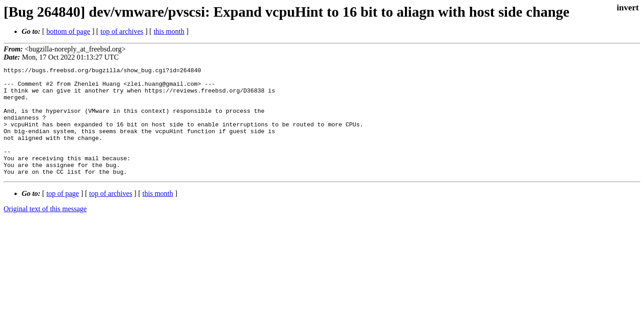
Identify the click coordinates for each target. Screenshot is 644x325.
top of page (63, 215)
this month (169, 31)
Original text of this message (45, 230)
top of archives (122, 31)
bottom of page (68, 31)
